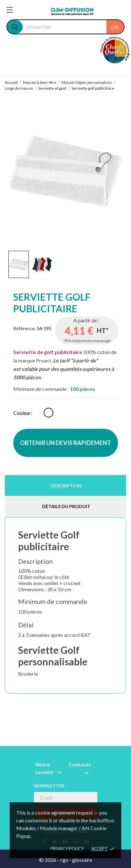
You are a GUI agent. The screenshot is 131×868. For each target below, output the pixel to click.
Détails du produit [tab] (66, 506)
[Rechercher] (73, 27)
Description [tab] (66, 486)
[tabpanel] (66, 171)
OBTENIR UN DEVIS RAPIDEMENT (65, 443)
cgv (64, 860)
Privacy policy (67, 849)
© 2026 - (50, 860)
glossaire (82, 860)
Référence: (25, 328)
